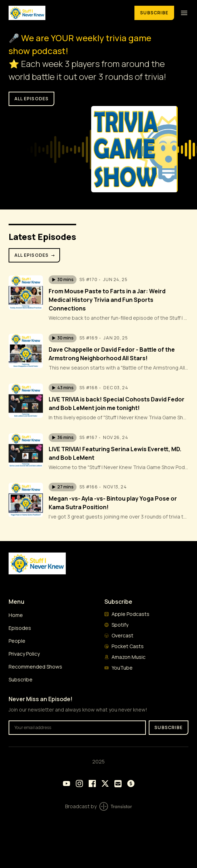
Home (16, 615)
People (17, 641)
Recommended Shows (35, 667)
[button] (63, 280)
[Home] (67, 13)
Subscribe (154, 13)
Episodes (20, 628)
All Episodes (35, 255)
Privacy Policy (24, 654)
